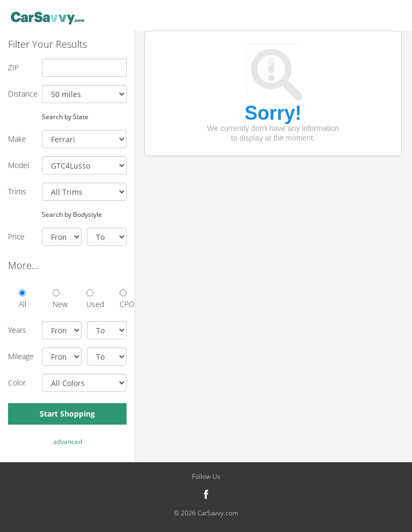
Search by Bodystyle (72, 214)
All (22, 299)
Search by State (65, 116)
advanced (68, 442)
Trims (17, 191)
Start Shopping (67, 414)
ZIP (13, 67)
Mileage (21, 356)
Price (16, 236)
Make (17, 139)
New (56, 299)
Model (19, 165)
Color (17, 382)
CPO (123, 299)
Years (17, 330)
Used (90, 299)
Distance (21, 94)
